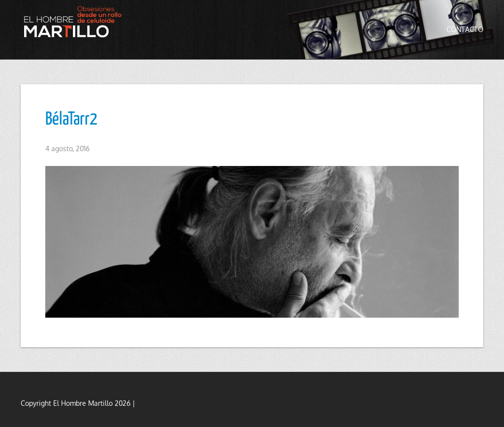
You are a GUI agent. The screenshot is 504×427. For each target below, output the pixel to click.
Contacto (465, 29)
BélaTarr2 (71, 120)
